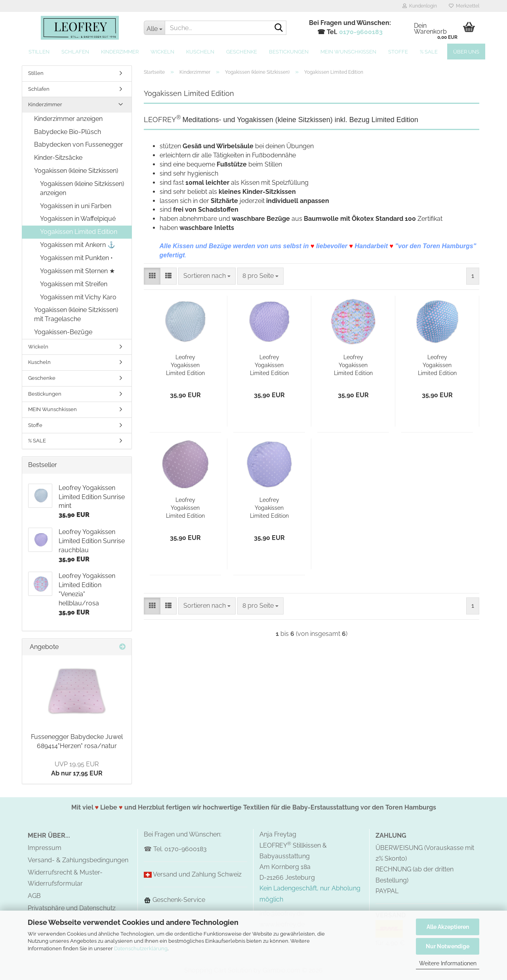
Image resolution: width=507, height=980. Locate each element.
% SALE (429, 52)
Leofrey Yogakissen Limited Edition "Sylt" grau (185, 508)
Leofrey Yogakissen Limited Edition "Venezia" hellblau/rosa (353, 366)
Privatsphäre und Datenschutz (72, 908)
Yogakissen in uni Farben (76, 206)
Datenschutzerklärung (141, 948)
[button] (152, 276)
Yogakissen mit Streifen (74, 284)
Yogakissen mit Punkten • (76, 258)
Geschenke (242, 52)
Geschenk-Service (174, 900)
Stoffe (398, 52)
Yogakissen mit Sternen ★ (77, 271)
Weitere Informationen (448, 963)
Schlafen (75, 52)
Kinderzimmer (120, 52)
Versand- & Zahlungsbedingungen (78, 860)
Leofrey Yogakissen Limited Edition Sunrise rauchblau (269, 366)
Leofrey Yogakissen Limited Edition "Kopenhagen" (437, 366)
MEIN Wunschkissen (348, 52)
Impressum (45, 848)
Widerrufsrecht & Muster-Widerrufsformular (65, 878)
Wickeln (162, 52)
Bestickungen (289, 52)
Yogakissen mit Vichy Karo (78, 297)
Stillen (39, 52)
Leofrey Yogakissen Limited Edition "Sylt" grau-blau (269, 508)
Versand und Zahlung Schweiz (197, 874)
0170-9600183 (361, 32)
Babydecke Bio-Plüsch (68, 132)
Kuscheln (200, 52)
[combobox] (207, 276)
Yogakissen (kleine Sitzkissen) (76, 171)
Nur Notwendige (448, 946)
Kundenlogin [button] (420, 6)
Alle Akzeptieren (448, 927)
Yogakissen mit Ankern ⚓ (78, 245)
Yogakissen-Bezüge (63, 332)
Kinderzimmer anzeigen (68, 119)
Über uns (466, 52)
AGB (34, 896)
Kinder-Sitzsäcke (58, 158)
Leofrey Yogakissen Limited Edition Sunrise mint (185, 366)
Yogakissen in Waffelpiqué (78, 219)
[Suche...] (154, 28)
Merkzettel (464, 6)
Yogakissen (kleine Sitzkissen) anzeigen (82, 188)
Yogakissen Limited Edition (79, 232)
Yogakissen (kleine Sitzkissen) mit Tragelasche (76, 314)
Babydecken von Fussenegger (79, 145)
